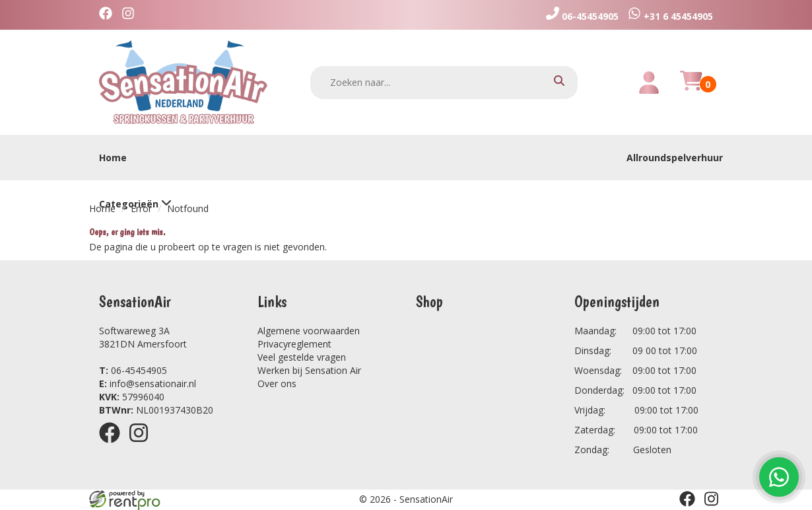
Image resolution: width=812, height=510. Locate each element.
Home (113, 158)
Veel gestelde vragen (302, 357)
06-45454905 (133, 370)
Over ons (277, 383)
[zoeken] (559, 82)
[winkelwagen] (691, 88)
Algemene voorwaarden (309, 331)
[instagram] (131, 15)
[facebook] (109, 15)
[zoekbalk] (444, 83)
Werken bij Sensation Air (309, 370)
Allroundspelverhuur (675, 158)
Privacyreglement (294, 344)
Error (141, 208)
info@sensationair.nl (148, 383)
